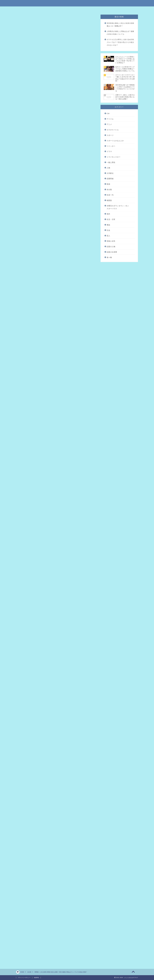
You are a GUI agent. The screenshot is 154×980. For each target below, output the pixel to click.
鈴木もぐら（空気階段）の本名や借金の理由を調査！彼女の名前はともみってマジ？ (59, 823)
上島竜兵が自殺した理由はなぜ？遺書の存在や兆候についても (120, 33)
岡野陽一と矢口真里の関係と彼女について (47, 138)
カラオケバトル (113, 130)
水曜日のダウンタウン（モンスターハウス (118, 207)
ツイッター (111, 146)
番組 (108, 225)
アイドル (110, 119)
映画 (108, 184)
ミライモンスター (114, 157)
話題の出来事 (112, 252)
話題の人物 (111, 247)
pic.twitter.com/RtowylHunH (44, 709)
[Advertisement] (56, 232)
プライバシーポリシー (84, 9)
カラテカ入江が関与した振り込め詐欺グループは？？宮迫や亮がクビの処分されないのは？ (120, 42)
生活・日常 (111, 219)
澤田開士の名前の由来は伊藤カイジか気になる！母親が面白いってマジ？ (54, 836)
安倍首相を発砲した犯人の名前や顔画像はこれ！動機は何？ (120, 25)
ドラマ (109, 151)
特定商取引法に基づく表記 (56, 9)
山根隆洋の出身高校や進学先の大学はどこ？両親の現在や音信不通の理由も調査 (57, 826)
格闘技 (109, 200)
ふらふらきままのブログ (77, 3)
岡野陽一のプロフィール (40, 132)
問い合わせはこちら (100, 9)
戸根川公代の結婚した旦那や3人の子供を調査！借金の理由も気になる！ (54, 814)
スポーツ (110, 135)
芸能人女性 (111, 241)
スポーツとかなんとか (115, 141)
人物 (108, 168)
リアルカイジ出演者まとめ (44, 145)
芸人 (108, 236)
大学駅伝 (110, 173)
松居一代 (110, 195)
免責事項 (70, 9)
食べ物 (109, 257)
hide (63, 124)
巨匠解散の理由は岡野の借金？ (43, 135)
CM (108, 113)
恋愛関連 (110, 179)
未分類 (22, 19)
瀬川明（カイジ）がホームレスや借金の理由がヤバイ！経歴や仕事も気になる (56, 799)
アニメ (109, 124)
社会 (108, 230)
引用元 (57, 308)
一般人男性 (111, 162)
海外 (108, 214)
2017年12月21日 (56, 715)
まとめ (33, 141)
